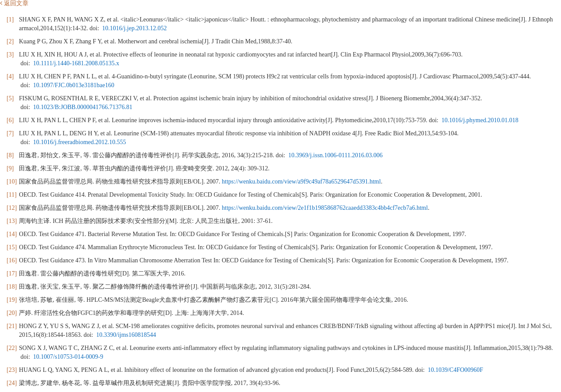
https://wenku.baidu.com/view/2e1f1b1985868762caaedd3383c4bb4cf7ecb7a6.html (325, 208)
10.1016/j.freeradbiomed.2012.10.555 (80, 142)
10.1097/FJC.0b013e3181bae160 (74, 85)
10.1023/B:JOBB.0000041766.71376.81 (83, 107)
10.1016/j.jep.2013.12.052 (134, 28)
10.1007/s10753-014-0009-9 (68, 357)
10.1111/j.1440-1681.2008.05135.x (76, 63)
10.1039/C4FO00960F (455, 370)
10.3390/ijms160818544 (126, 335)
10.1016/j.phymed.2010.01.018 (480, 120)
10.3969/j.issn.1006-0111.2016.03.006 (336, 155)
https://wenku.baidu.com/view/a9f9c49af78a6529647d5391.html (301, 182)
